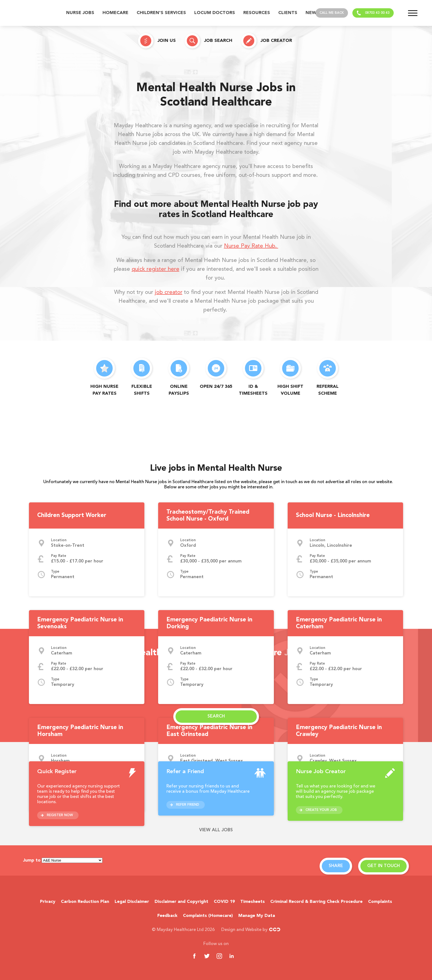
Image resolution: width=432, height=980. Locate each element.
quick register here (156, 269)
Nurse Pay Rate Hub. (251, 246)
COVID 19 (224, 902)
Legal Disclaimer (132, 902)
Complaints (380, 902)
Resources (257, 13)
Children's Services (161, 13)
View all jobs (216, 830)
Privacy (48, 902)
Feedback (167, 916)
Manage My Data (257, 916)
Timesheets (253, 902)
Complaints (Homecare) (208, 916)
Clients (288, 13)
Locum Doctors (215, 13)
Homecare (115, 13)
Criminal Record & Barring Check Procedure (316, 902)
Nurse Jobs (80, 13)
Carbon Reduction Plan (85, 902)
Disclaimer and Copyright (181, 902)
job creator (169, 293)
